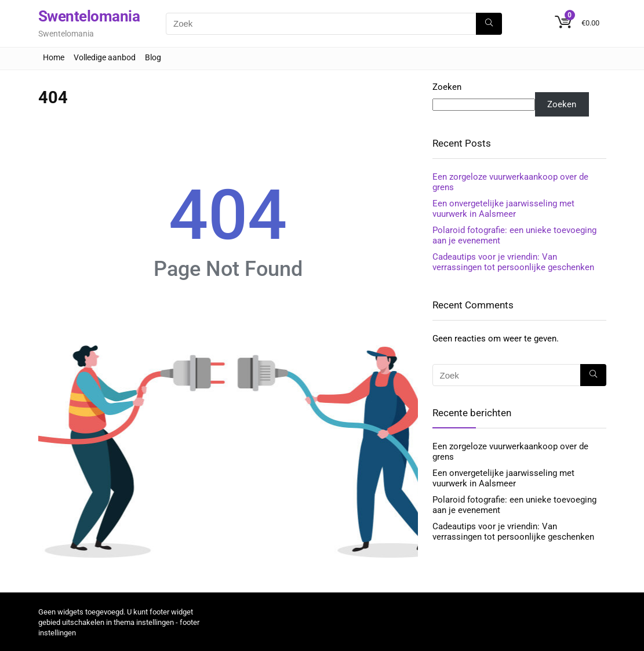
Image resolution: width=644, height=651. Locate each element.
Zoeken (447, 87)
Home (54, 57)
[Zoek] (489, 24)
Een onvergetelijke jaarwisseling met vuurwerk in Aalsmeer (503, 209)
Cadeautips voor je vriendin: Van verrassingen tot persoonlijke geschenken (513, 262)
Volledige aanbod (105, 57)
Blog (153, 57)
